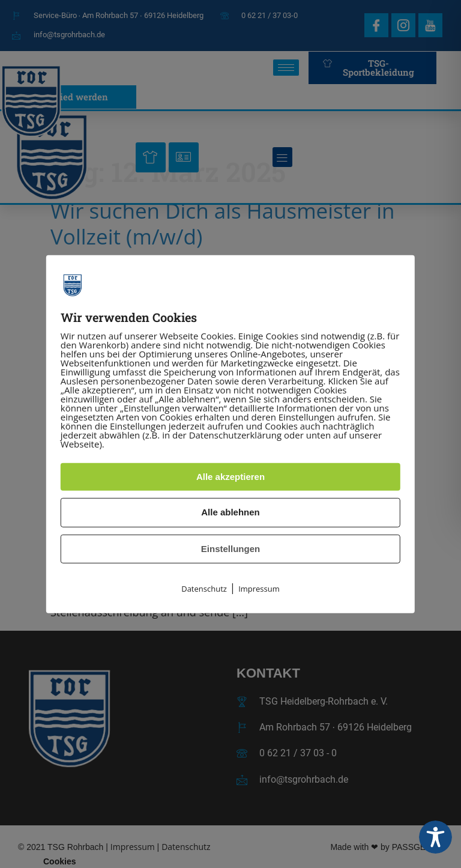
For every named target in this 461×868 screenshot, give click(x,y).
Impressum (259, 589)
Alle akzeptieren (230, 477)
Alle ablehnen (230, 512)
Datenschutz (204, 589)
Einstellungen (230, 549)
